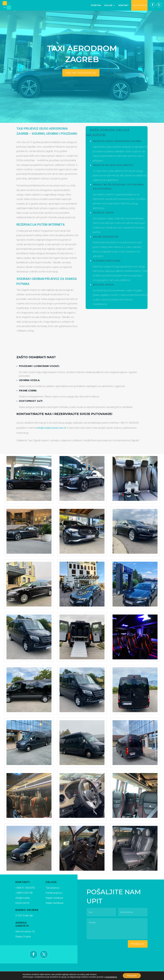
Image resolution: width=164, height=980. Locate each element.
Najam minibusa (49, 898)
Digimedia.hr (89, 977)
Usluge (108, 5)
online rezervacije (81, 73)
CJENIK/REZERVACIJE (140, 5)
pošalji (138, 944)
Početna (96, 5)
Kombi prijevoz (49, 894)
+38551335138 (22, 893)
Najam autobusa (49, 903)
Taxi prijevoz (48, 889)
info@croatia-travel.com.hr (51, 428)
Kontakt (123, 5)
